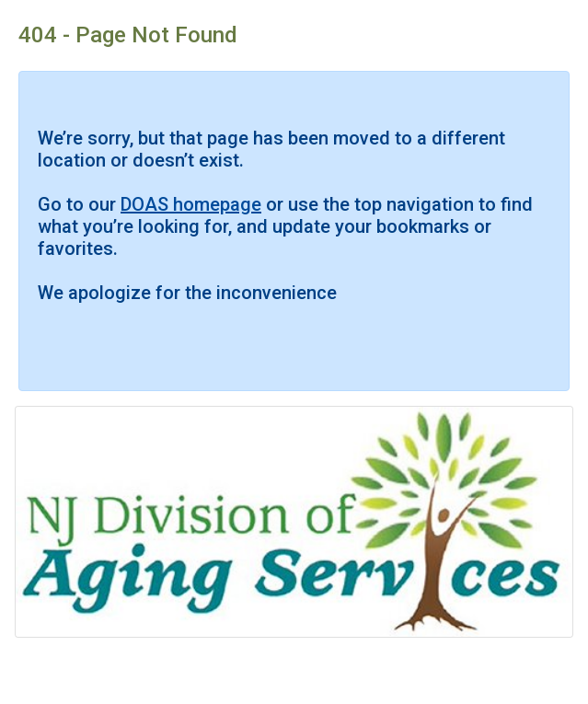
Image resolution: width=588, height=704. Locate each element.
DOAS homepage (191, 204)
